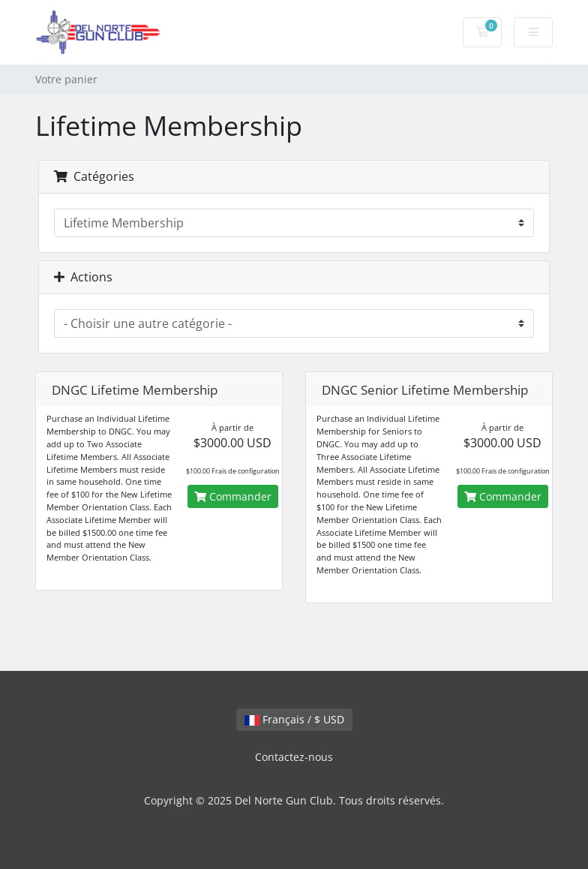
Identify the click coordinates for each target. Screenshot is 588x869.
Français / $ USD (294, 719)
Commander (233, 496)
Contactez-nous (294, 757)
